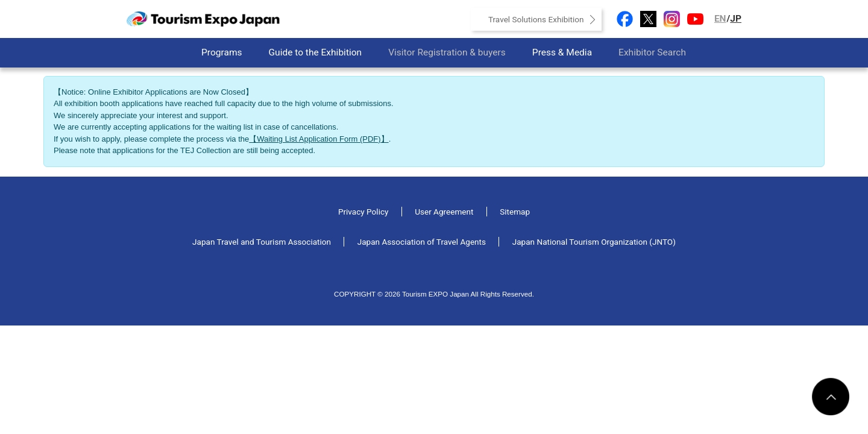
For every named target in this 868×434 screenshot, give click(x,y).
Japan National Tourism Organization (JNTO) (594, 242)
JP (736, 19)
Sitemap (515, 212)
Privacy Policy (363, 212)
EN (720, 19)
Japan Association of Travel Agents (422, 242)
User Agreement (444, 212)
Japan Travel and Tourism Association (262, 242)
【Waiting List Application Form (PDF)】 (319, 139)
